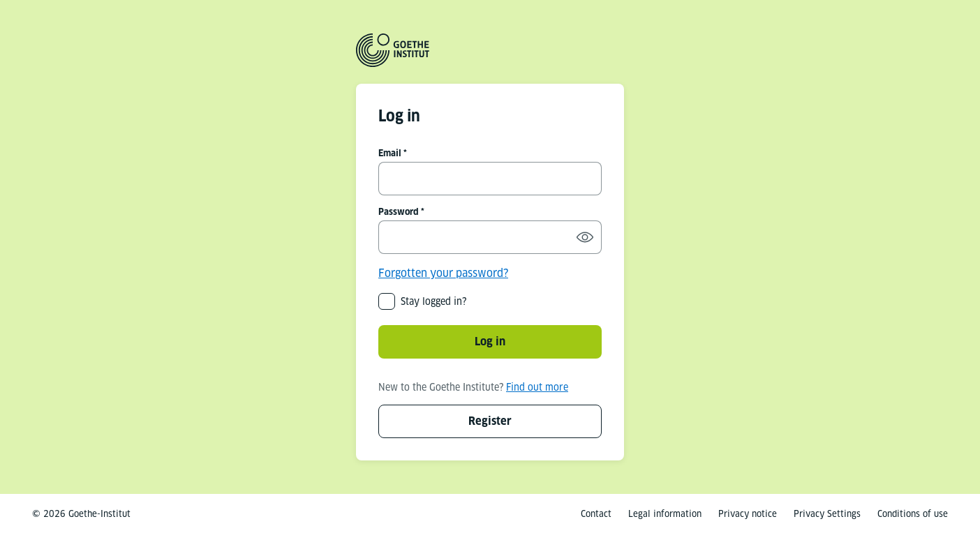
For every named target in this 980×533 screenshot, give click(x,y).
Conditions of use (913, 514)
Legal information (665, 514)
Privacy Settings (827, 514)
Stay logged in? (433, 301)
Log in (490, 341)
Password (399, 212)
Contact (596, 514)
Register (490, 421)
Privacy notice (748, 514)
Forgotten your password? (443, 273)
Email (390, 153)
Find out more (537, 387)
